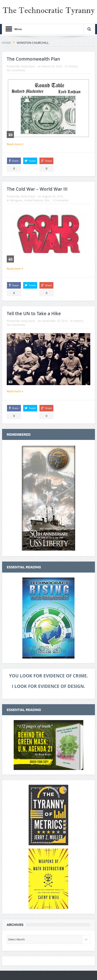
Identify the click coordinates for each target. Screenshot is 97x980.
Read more (15, 144)
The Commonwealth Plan (33, 59)
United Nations (34, 200)
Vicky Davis (28, 66)
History (73, 66)
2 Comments (60, 200)
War (47, 200)
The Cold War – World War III (37, 189)
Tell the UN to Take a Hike (34, 314)
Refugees (16, 200)
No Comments (16, 70)
